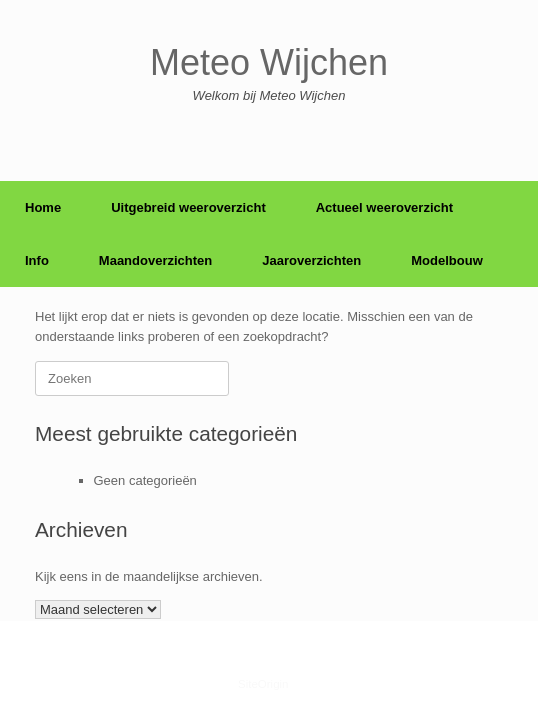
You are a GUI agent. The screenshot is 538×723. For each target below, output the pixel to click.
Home (43, 207)
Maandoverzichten (155, 260)
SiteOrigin (263, 684)
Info (37, 260)
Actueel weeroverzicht (384, 207)
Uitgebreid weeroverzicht (188, 207)
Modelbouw (447, 260)
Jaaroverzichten (311, 260)
